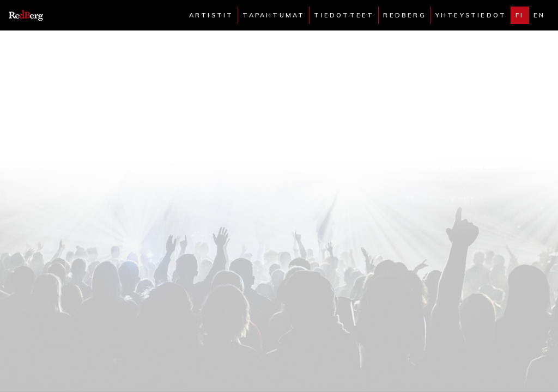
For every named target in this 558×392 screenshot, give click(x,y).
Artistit (211, 15)
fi (520, 15)
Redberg (404, 15)
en (539, 15)
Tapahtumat (274, 15)
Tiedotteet (344, 15)
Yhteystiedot (471, 15)
